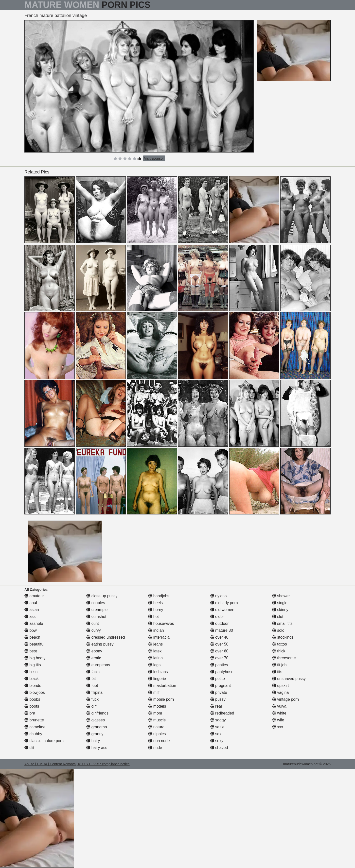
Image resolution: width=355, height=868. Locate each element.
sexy (217, 741)
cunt (93, 623)
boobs (32, 699)
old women (222, 610)
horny (156, 610)
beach (32, 637)
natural (157, 727)
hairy (93, 741)
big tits (33, 665)
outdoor (220, 623)
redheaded (222, 713)
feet (92, 686)
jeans (155, 644)
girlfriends (97, 713)
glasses (96, 720)
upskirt (281, 686)
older (217, 617)
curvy (94, 630)
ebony (94, 651)
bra (30, 713)
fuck (92, 699)
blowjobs (35, 692)
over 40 (219, 637)
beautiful (34, 644)
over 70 (219, 658)
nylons (219, 596)
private (219, 692)
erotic (94, 658)
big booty (35, 658)
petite (218, 679)
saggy (218, 720)
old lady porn (224, 603)
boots (32, 706)
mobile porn (161, 699)
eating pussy (100, 644)
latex (155, 651)
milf (154, 692)
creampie (97, 610)
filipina (94, 692)
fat (91, 679)
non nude (159, 741)
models (157, 706)
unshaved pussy (289, 679)
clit (29, 748)
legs (154, 665)
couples (96, 603)
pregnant (221, 686)
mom (155, 713)
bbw (31, 630)
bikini (31, 672)
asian (32, 610)
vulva (279, 706)
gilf (91, 706)
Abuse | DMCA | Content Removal (50, 764)
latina (155, 658)
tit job (279, 665)
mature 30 (222, 630)
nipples (157, 734)
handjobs (159, 596)
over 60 (219, 651)
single (280, 603)
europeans (98, 665)
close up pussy (102, 596)
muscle (157, 720)
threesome (284, 658)
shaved (219, 748)
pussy (218, 699)
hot (153, 617)
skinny (280, 610)
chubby (33, 734)
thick (279, 651)
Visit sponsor (154, 158)
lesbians (158, 672)
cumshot (96, 617)
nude (155, 748)
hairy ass (97, 748)
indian (156, 630)
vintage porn (286, 699)
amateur (34, 596)
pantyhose (222, 672)
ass (30, 617)
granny (95, 734)
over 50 (219, 644)
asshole (34, 623)
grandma (97, 727)
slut (278, 617)
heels (155, 603)
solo (278, 630)
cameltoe (35, 727)
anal (31, 603)
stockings (283, 637)
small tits (282, 623)
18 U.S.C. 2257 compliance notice (104, 764)
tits (277, 672)
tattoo (280, 644)
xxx (278, 727)
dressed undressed (106, 637)
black (32, 679)
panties (219, 665)
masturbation (162, 686)
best (31, 651)
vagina (281, 692)
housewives (161, 623)
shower (281, 596)
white (279, 713)
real (216, 706)
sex (216, 734)
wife (278, 720)
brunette (34, 720)
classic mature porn (44, 741)
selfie (217, 727)
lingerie (157, 679)
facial (93, 672)
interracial (159, 637)
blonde (33, 686)
